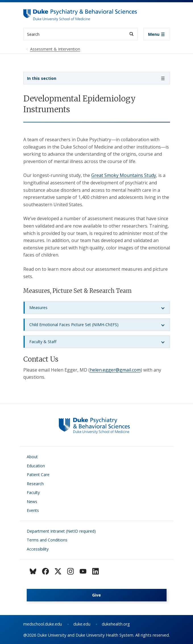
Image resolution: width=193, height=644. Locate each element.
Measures (38, 308)
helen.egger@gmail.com (115, 370)
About (32, 457)
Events (33, 510)
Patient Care (38, 475)
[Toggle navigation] (157, 34)
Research (35, 484)
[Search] (131, 34)
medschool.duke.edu (43, 624)
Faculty (33, 492)
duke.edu (82, 624)
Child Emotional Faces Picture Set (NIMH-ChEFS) (74, 325)
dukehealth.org (116, 624)
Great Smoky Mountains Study (124, 175)
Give (96, 595)
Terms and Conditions (47, 540)
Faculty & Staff (43, 342)
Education (36, 466)
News (32, 502)
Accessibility (38, 549)
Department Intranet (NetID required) (61, 531)
